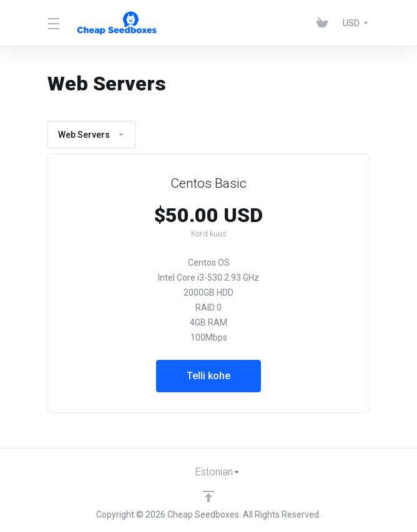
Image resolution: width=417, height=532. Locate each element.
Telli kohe (208, 376)
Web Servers (91, 135)
